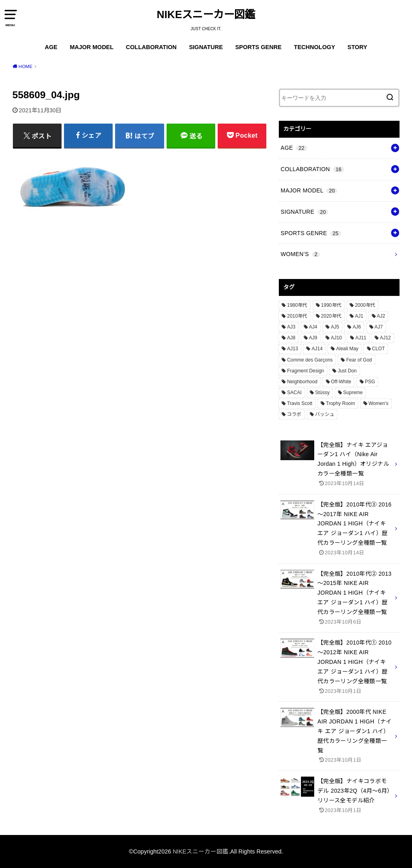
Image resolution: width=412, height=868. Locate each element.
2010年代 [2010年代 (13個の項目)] (297, 316)
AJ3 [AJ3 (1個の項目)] (291, 327)
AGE (51, 47)
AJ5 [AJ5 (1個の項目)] (335, 327)
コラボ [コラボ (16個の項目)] (294, 414)
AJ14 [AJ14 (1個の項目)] (317, 349)
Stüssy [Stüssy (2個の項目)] (322, 393)
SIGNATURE (206, 47)
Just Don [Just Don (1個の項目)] (347, 371)
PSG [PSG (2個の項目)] (370, 382)
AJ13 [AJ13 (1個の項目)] (292, 349)
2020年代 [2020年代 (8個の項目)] (331, 316)
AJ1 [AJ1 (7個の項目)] (359, 316)
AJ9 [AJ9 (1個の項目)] (313, 338)
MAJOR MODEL (92, 47)
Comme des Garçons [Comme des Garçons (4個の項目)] (310, 360)
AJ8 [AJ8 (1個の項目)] (291, 338)
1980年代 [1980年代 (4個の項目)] (297, 305)
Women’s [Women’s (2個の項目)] (379, 403)
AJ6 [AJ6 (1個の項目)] (357, 327)
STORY (357, 47)
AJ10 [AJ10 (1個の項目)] (336, 338)
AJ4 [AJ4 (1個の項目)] (313, 327)
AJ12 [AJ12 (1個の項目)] (385, 338)
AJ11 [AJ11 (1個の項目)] (361, 338)
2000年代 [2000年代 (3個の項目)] (365, 305)
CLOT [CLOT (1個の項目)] (379, 349)
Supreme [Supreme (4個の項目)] (353, 393)
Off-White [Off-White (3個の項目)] (341, 382)
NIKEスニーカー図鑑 (206, 14)
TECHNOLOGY (315, 47)
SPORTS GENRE (259, 47)
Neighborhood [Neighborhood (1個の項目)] (302, 382)
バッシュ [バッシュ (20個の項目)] (325, 414)
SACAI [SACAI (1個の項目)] (294, 393)
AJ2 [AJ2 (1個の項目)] (381, 316)
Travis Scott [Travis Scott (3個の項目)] (300, 403)
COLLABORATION (151, 47)
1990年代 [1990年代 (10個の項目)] (331, 305)
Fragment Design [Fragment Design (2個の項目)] (305, 371)
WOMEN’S (300, 254)
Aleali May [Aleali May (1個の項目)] (347, 349)
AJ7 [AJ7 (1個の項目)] (379, 327)
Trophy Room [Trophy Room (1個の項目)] (340, 403)
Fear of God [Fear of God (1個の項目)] (359, 360)
